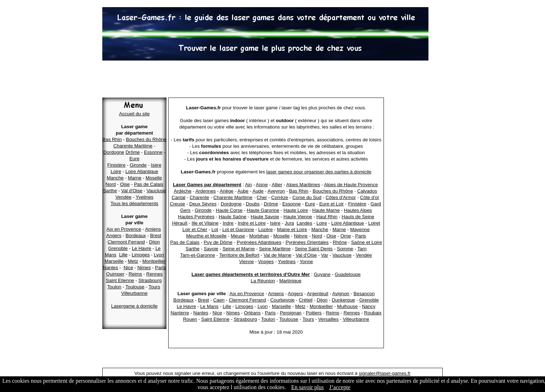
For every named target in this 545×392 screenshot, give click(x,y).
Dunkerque (343, 300)
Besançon (364, 294)
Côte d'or (370, 197)
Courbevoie (282, 300)
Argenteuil (318, 294)
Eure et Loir (332, 204)
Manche (115, 178)
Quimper (115, 274)
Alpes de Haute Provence (351, 185)
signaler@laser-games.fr (385, 373)
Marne (135, 178)
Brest (156, 236)
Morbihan (259, 236)
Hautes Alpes (358, 210)
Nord (111, 184)
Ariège (227, 191)
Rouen (190, 319)
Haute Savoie (265, 217)
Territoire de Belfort (239, 255)
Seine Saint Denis (314, 249)
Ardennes (205, 191)
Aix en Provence (124, 229)
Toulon (114, 287)
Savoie (211, 249)
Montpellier (154, 261)
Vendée (124, 197)
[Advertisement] (273, 80)
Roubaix (373, 313)
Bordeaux (136, 236)
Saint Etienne (120, 280)
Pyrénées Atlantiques (259, 242)
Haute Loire (296, 210)
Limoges (140, 255)
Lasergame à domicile (134, 306)
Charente (199, 197)
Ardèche (182, 191)
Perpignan (291, 313)
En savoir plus (308, 387)
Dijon (154, 242)
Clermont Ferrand (126, 242)
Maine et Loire (292, 229)
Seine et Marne (238, 249)
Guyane (322, 274)
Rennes (154, 274)
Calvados (367, 191)
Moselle (154, 178)
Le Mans (209, 306)
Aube (243, 191)
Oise (125, 184)
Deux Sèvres (203, 204)
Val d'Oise (132, 191)
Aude (258, 191)
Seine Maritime (275, 249)
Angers (114, 236)
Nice (128, 268)
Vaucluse (156, 191)
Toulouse (135, 287)
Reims (135, 274)
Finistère (116, 165)
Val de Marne (277, 255)
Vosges (266, 262)
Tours (155, 287)
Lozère (265, 229)
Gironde (138, 165)
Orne (346, 236)
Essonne (153, 152)
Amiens (153, 229)
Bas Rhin (112, 139)
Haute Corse (229, 210)
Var (325, 255)
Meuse (238, 236)
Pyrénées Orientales (307, 242)
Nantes (110, 268)
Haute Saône (232, 217)
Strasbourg (150, 280)
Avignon (341, 294)
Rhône (340, 242)
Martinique (290, 281)
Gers (186, 210)
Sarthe (110, 191)
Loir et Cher (195, 229)
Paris (160, 268)
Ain (248, 185)
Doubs (253, 204)
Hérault (180, 223)
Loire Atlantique (142, 171)
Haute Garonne (263, 210)
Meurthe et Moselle (206, 236)
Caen (219, 300)
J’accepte (340, 387)
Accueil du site (134, 114)
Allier (277, 185)
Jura (289, 223)
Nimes (144, 268)
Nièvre (301, 236)
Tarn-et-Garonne (198, 255)
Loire (116, 171)
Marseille (114, 261)
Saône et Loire (367, 242)
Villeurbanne (134, 293)
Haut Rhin (327, 217)
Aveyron (276, 191)
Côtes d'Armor (341, 197)
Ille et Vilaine (205, 223)
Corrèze (280, 197)
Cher (262, 197)
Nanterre (180, 313)
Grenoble (118, 248)
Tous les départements (134, 203)
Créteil (306, 300)
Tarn (362, 249)
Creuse (177, 204)
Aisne (262, 185)
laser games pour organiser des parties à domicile (319, 172)
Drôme (133, 152)
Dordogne (114, 152)
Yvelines (145, 197)
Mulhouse (348, 306)
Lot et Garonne (238, 229)
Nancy (369, 306)
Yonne (306, 262)
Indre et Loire (252, 223)
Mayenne (360, 229)
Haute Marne (326, 210)
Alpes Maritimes (303, 185)
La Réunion (263, 281)
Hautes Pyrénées (196, 217)
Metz (133, 261)
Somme (345, 249)
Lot (215, 229)
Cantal (179, 197)
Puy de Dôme (218, 242)
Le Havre (142, 248)
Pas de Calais (149, 184)
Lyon (159, 255)
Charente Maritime (133, 146)
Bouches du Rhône (146, 139)
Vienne (246, 262)
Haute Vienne (298, 217)
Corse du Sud (307, 197)
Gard (376, 204)
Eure (134, 159)
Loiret (374, 223)
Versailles (328, 319)
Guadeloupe (348, 274)
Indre (228, 223)
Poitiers (314, 313)
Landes (304, 223)
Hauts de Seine (358, 217)
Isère (156, 165)
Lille (123, 255)
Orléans (252, 313)
